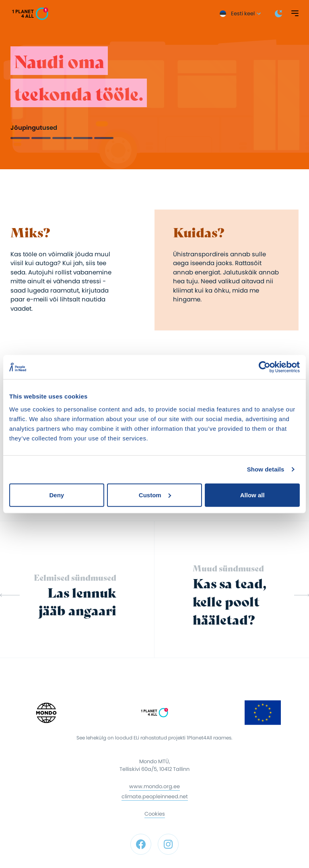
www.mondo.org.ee (154, 786)
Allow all (252, 495)
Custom (155, 495)
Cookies (155, 814)
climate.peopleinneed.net (155, 796)
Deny (57, 495)
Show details (266, 469)
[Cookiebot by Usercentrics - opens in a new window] (265, 367)
